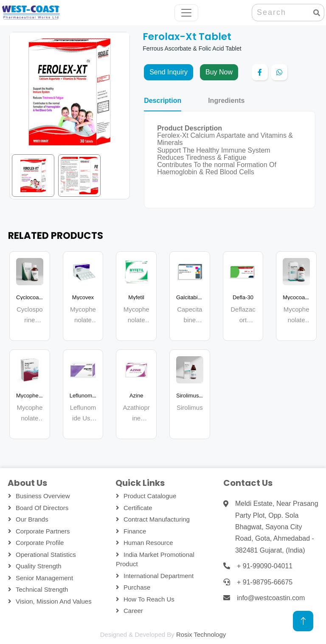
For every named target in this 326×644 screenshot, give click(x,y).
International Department (159, 576)
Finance (135, 531)
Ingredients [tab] (226, 101)
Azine (136, 396)
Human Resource (148, 543)
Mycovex (83, 297)
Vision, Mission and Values (54, 601)
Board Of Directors (42, 508)
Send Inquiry (169, 72)
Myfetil (136, 297)
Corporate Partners (43, 531)
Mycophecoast (34, 396)
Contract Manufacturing (157, 519)
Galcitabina (190, 297)
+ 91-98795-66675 (265, 582)
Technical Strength (42, 589)
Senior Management (44, 578)
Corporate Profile (40, 543)
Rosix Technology (201, 634)
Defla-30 (243, 297)
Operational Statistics (46, 555)
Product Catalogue (150, 496)
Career (133, 611)
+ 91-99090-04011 (265, 566)
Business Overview (43, 496)
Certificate (138, 508)
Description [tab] (163, 101)
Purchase (137, 587)
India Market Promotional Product (155, 559)
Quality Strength (39, 566)
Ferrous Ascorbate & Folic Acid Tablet (192, 48)
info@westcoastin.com (271, 598)
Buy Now (219, 72)
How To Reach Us (149, 599)
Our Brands (32, 519)
